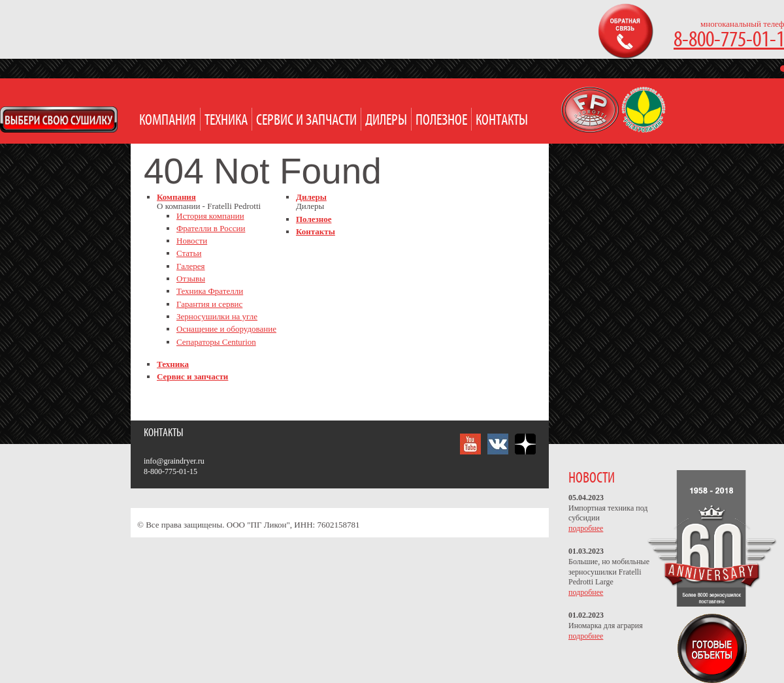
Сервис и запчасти (306, 120)
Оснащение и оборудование (226, 329)
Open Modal (59, 119)
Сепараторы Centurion (216, 342)
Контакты (502, 120)
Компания (168, 120)
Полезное (441, 120)
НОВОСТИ (592, 478)
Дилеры (386, 120)
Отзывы (191, 278)
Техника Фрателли (210, 291)
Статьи (189, 253)
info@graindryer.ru (174, 461)
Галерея (191, 266)
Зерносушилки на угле (217, 316)
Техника (226, 120)
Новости (192, 241)
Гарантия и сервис (209, 304)
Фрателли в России (211, 228)
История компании (210, 216)
